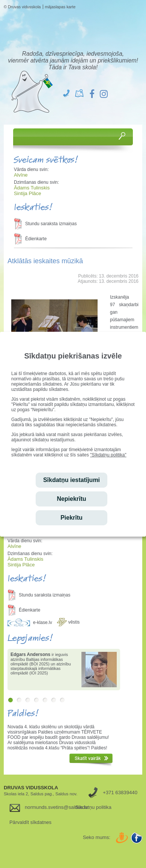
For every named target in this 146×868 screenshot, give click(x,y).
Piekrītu (71, 518)
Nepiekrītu (71, 499)
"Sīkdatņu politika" (108, 455)
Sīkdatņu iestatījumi (71, 480)
